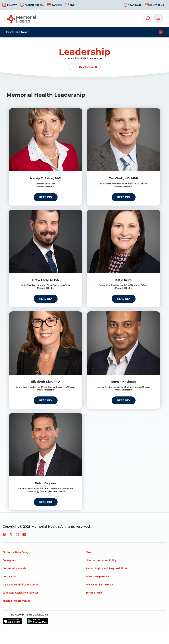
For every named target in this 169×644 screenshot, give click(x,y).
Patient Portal (34, 5)
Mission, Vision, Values (16, 601)
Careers (57, 5)
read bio (46, 197)
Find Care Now (17, 32)
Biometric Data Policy (16, 552)
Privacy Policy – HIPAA (99, 584)
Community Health (14, 568)
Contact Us (157, 5)
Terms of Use (94, 593)
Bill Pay (12, 5)
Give (72, 5)
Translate (135, 5)
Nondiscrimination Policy (101, 560)
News (89, 552)
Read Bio (124, 299)
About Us (80, 58)
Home (68, 58)
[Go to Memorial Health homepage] (22, 20)
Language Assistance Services (21, 593)
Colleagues (9, 560)
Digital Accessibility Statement (21, 584)
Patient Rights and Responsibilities (107, 568)
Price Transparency (97, 576)
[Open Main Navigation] (158, 18)
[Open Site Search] (148, 18)
